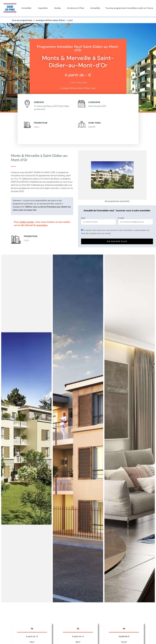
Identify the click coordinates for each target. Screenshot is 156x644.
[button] (4, 428)
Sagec (37, 127)
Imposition (44, 8)
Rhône (62, 20)
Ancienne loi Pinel (76, 8)
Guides (58, 8)
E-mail (121, 218)
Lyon (70, 20)
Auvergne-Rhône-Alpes (47, 20)
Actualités (95, 8)
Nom (83, 218)
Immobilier (27, 8)
